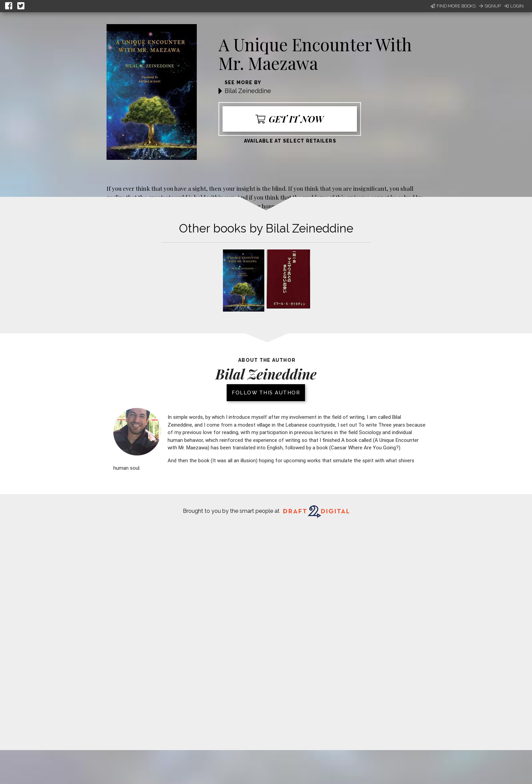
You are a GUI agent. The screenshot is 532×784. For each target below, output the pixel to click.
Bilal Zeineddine (248, 91)
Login (514, 6)
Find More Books (453, 6)
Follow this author (266, 393)
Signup (490, 6)
